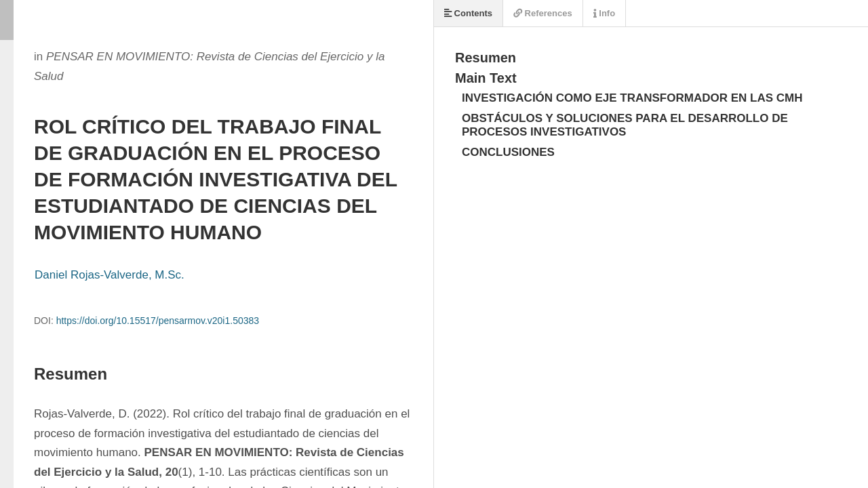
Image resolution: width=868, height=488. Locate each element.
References (543, 13)
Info (604, 13)
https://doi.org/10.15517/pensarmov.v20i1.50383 (158, 321)
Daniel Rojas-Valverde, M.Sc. (110, 275)
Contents (468, 13)
